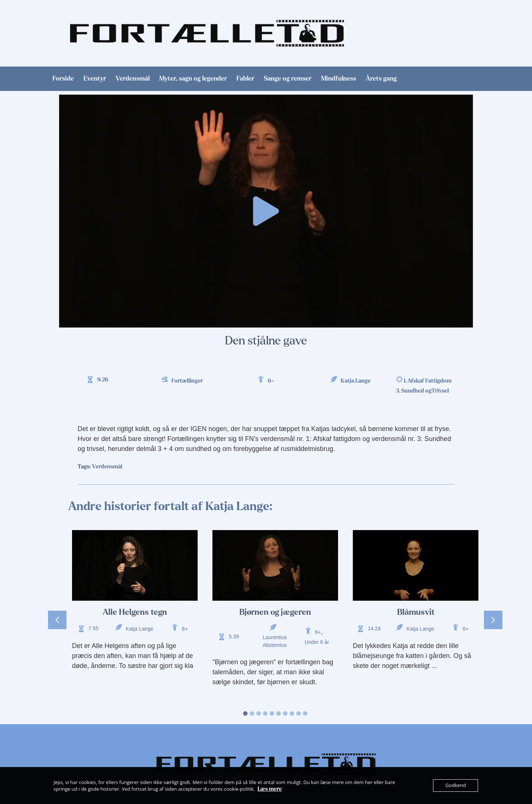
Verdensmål (133, 79)
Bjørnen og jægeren (275, 612)
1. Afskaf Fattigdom (427, 381)
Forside (63, 79)
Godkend (456, 786)
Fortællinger (187, 381)
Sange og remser (288, 79)
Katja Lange (356, 381)
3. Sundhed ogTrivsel (422, 391)
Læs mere (270, 789)
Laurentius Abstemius (275, 641)
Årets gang (381, 79)
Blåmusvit (416, 612)
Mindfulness (339, 79)
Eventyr (95, 79)
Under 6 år (317, 642)
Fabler (245, 79)
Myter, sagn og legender (193, 79)
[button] (266, 211)
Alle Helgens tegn (135, 612)
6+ (271, 381)
